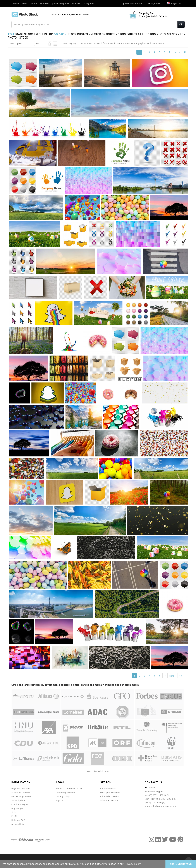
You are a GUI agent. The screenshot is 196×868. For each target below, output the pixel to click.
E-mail (152, 788)
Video (25, 4)
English (174, 4)
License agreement (65, 793)
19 (185, 52)
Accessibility (18, 824)
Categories (88, 4)
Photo (16, 4)
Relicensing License (21, 796)
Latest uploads (108, 789)
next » (177, 52)
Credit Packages (20, 804)
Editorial (44, 4)
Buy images (17, 808)
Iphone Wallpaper (60, 4)
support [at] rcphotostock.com (160, 806)
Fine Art (76, 4)
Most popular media (110, 793)
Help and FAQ (18, 820)
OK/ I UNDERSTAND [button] (181, 864)
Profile (15, 816)
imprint (60, 800)
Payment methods (21, 789)
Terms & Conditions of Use (69, 789)
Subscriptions (18, 800)
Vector (34, 4)
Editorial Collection (110, 796)
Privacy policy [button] (133, 864)
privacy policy (63, 796)
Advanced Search (109, 800)
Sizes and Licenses (21, 793)
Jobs (14, 812)
